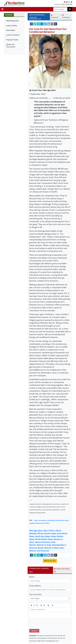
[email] (52, 24)
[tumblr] (56, 24)
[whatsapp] (35, 24)
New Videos (11, 30)
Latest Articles (12, 26)
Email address (35, 586)
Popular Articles (12, 40)
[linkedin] (42, 24)
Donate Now (50, 561)
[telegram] (45, 24)
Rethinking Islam (13, 21)
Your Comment (35, 594)
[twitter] (38, 24)
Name (32, 577)
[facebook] (31, 24)
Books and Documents (11, 46)
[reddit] (49, 24)
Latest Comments (13, 35)
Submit (34, 621)
